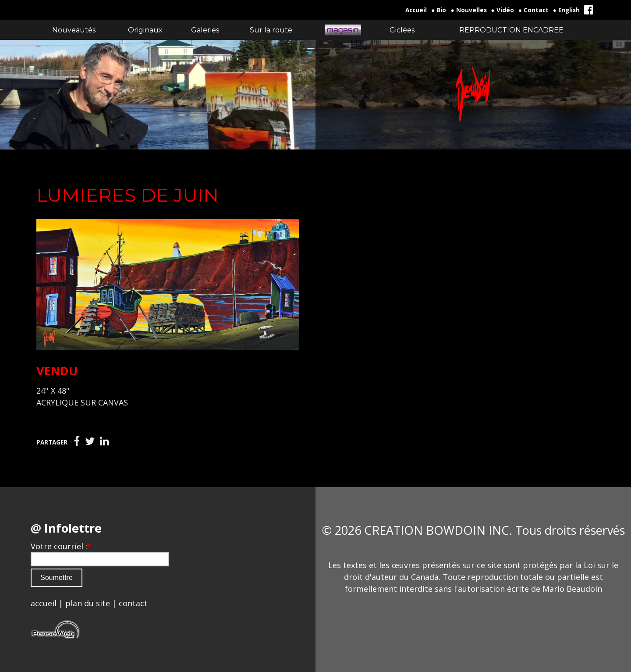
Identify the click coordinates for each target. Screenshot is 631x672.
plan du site (88, 603)
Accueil (416, 10)
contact (133, 603)
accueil (44, 603)
